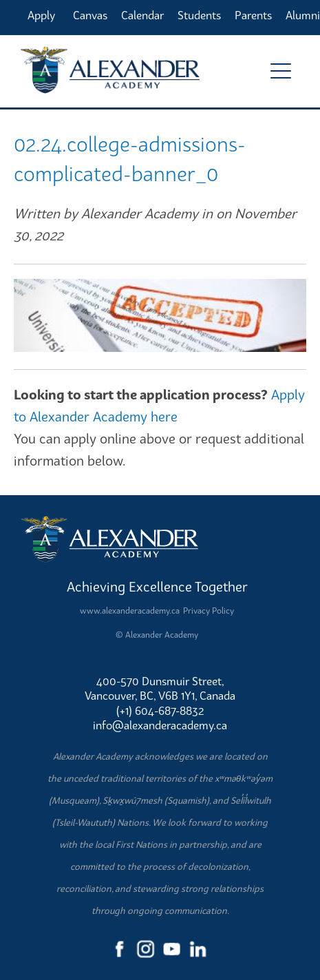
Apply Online (43, 21)
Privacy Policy (209, 611)
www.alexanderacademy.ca (130, 611)
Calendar (142, 15)
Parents (253, 15)
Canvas (90, 15)
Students (199, 15)
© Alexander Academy (157, 635)
